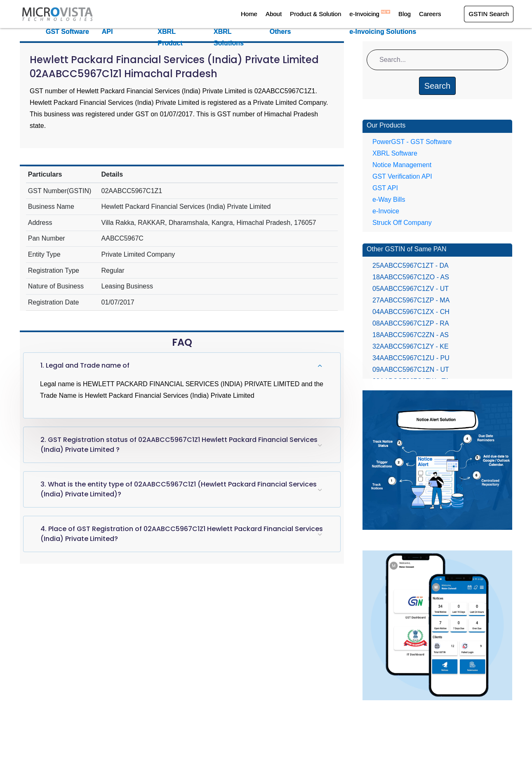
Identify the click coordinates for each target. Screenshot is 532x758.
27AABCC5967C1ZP (411, 300)
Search (437, 86)
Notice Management (402, 165)
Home (249, 14)
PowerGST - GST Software (412, 142)
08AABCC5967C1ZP (411, 323)
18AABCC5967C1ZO (411, 277)
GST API (385, 188)
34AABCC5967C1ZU (411, 358)
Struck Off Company (402, 223)
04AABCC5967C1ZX (411, 312)
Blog (405, 14)
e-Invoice (386, 211)
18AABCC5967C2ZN (411, 335)
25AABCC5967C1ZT (411, 266)
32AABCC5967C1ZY (411, 346)
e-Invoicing (370, 14)
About (274, 14)
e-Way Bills (389, 200)
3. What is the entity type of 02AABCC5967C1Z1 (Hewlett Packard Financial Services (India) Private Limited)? (179, 489)
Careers (430, 14)
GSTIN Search (489, 14)
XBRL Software (395, 153)
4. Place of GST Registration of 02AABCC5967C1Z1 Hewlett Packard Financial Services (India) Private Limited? (182, 534)
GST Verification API (402, 176)
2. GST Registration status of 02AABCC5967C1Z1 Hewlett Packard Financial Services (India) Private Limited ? (179, 445)
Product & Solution (315, 14)
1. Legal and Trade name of (85, 365)
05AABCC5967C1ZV (411, 289)
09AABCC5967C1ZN (411, 370)
